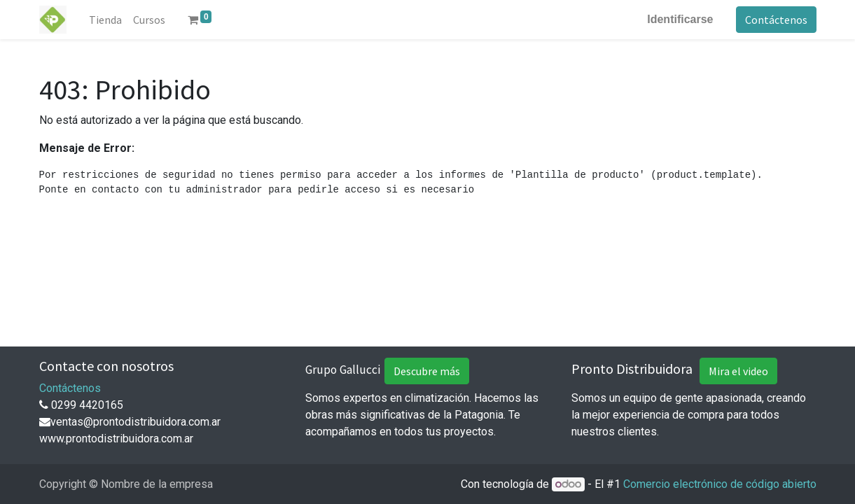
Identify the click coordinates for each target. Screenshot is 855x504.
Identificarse (680, 19)
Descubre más (427, 371)
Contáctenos (776, 20)
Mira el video (738, 371)
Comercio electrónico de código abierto (720, 484)
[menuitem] (105, 20)
